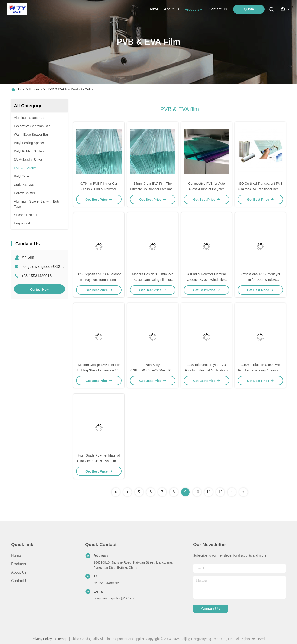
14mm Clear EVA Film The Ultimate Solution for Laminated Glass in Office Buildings (153, 189)
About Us (19, 572)
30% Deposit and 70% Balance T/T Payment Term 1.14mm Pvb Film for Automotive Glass (99, 280)
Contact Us (20, 581)
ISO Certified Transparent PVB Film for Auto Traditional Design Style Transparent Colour (260, 189)
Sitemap (61, 639)
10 (197, 492)
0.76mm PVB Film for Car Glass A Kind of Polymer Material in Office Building (99, 189)
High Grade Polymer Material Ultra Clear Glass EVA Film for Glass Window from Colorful (99, 461)
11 (209, 492)
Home (153, 9)
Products (36, 89)
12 (220, 492)
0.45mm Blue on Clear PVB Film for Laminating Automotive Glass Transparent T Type (260, 370)
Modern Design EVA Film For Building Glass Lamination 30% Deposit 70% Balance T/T (99, 370)
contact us (218, 9)
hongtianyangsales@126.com (46, 267)
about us (171, 9)
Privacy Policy (42, 639)
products (194, 9)
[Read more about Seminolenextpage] (116, 492)
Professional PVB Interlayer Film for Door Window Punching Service (260, 280)
